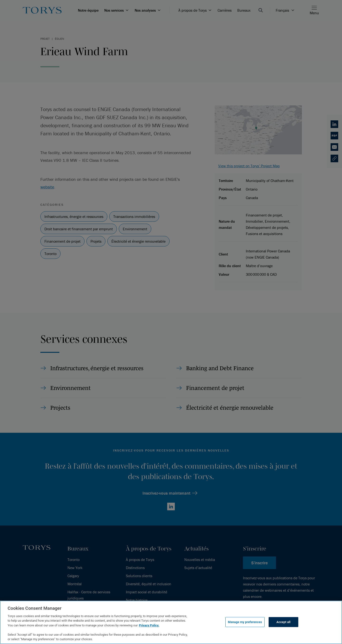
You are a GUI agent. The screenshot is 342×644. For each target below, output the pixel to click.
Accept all (283, 622)
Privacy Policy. (149, 625)
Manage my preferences (245, 622)
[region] (171, 622)
